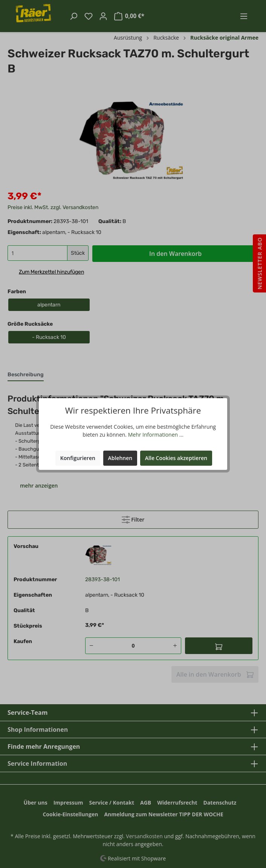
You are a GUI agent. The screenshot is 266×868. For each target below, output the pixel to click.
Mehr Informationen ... (156, 435)
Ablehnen (120, 458)
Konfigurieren (78, 458)
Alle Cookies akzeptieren (176, 458)
